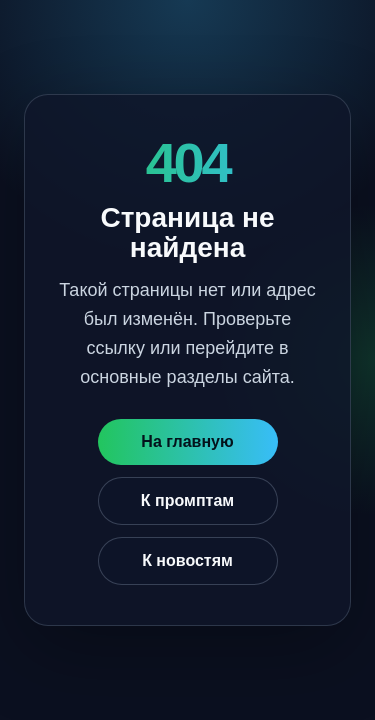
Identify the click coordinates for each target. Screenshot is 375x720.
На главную (187, 441)
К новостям (187, 560)
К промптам (187, 500)
